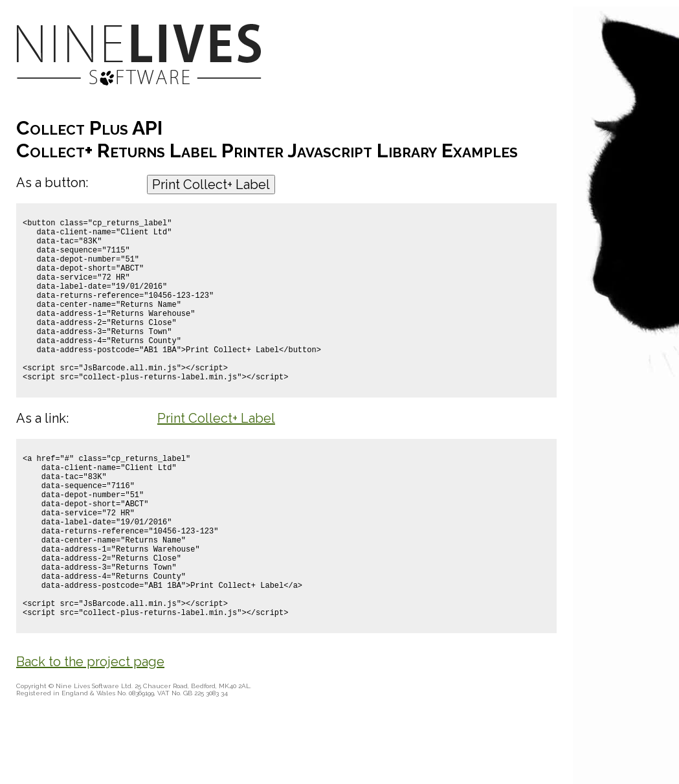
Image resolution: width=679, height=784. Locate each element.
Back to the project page (90, 739)
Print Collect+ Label (211, 185)
